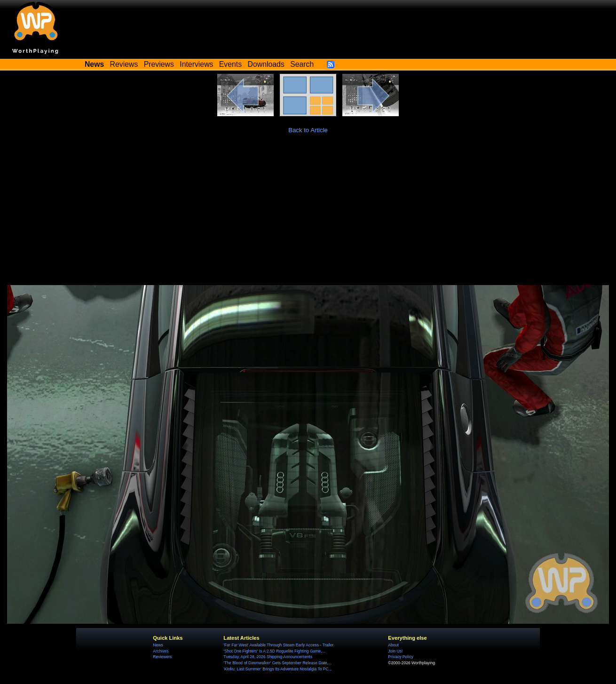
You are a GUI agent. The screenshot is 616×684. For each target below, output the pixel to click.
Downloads (266, 64)
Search (302, 64)
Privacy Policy (400, 657)
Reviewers (162, 657)
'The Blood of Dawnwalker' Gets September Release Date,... (277, 663)
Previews (159, 64)
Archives (161, 651)
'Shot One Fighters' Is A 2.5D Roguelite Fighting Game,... (274, 651)
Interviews (196, 64)
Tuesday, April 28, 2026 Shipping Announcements (268, 657)
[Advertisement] (308, 215)
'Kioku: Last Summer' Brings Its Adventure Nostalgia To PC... (278, 669)
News (158, 645)
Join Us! (395, 651)
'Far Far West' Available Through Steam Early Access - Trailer (278, 645)
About (393, 645)
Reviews (124, 64)
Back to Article (308, 130)
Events (230, 64)
